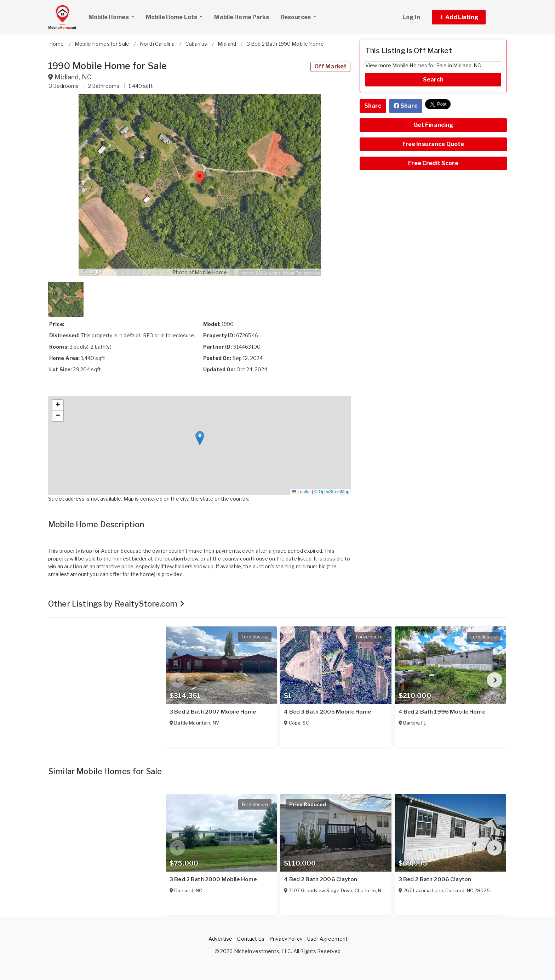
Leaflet (301, 492)
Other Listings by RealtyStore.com (116, 604)
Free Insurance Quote (433, 144)
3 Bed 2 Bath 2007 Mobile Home (213, 712)
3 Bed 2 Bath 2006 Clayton (435, 879)
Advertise (220, 939)
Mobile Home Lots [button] (172, 17)
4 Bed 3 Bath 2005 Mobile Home (327, 712)
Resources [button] (296, 17)
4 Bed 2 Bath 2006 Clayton (321, 879)
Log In (411, 17)
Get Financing (433, 125)
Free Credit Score (433, 163)
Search (433, 80)
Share (373, 106)
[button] (467, 17)
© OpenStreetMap (332, 492)
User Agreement (327, 939)
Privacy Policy (286, 939)
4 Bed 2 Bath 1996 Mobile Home (442, 712)
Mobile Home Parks (241, 17)
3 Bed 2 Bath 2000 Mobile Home (213, 879)
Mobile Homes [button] (114, 16)
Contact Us (251, 939)
